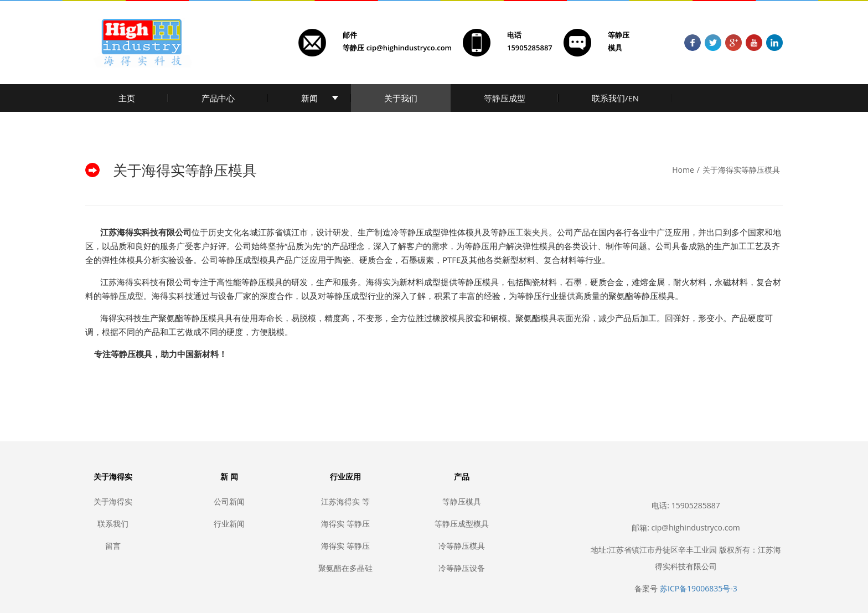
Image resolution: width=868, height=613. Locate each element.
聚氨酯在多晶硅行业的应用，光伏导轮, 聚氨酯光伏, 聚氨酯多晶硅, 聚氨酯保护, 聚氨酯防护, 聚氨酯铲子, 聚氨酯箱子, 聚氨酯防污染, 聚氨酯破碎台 (345, 568)
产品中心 (218, 98)
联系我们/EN (615, 98)
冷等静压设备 (462, 568)
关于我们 (401, 98)
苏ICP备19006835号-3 (699, 588)
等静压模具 (462, 501)
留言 (113, 546)
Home (683, 170)
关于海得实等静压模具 (741, 170)
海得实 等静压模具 (345, 546)
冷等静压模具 (462, 546)
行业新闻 (229, 524)
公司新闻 (229, 501)
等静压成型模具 (462, 524)
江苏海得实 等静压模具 (345, 501)
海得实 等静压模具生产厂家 (345, 524)
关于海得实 (113, 501)
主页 (127, 98)
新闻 (309, 98)
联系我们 (113, 524)
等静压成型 (505, 98)
